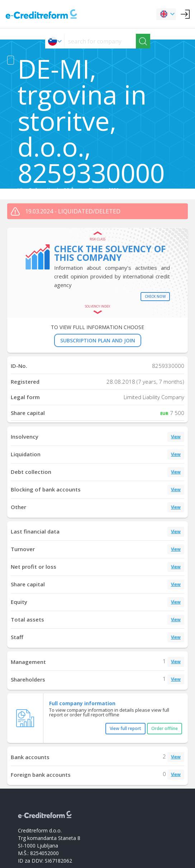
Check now (155, 296)
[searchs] (100, 41)
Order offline (165, 728)
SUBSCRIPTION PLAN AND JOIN (98, 340)
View (176, 437)
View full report (125, 728)
